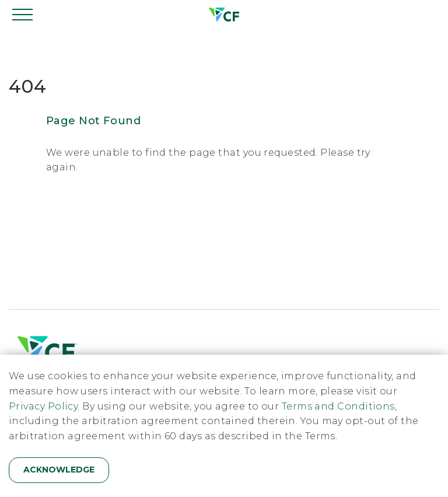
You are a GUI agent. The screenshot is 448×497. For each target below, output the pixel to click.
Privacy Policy (43, 406)
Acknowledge (59, 470)
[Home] (224, 15)
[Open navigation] (23, 15)
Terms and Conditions (338, 406)
